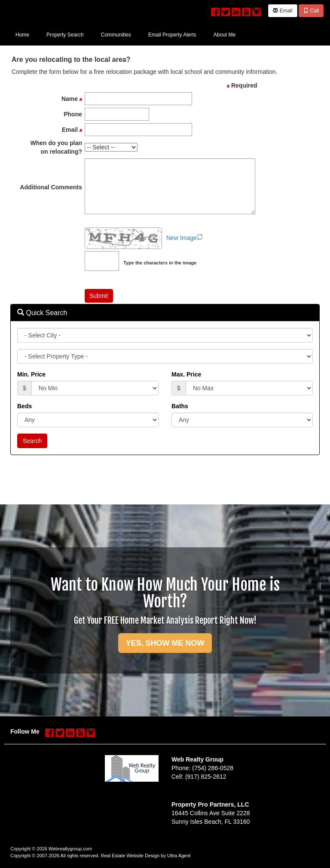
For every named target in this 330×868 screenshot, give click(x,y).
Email (283, 11)
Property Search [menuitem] (65, 35)
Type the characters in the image (160, 263)
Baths (180, 406)
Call (311, 11)
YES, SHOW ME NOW (165, 643)
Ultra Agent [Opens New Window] (179, 856)
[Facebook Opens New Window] (215, 10)
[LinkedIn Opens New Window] (236, 10)
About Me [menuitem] (225, 35)
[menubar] (125, 34)
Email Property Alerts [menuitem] (172, 35)
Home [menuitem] (22, 35)
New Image (182, 238)
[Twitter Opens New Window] (226, 10)
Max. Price (186, 374)
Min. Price (31, 374)
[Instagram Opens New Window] (257, 10)
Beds (24, 406)
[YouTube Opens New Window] (246, 10)
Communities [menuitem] (116, 35)
